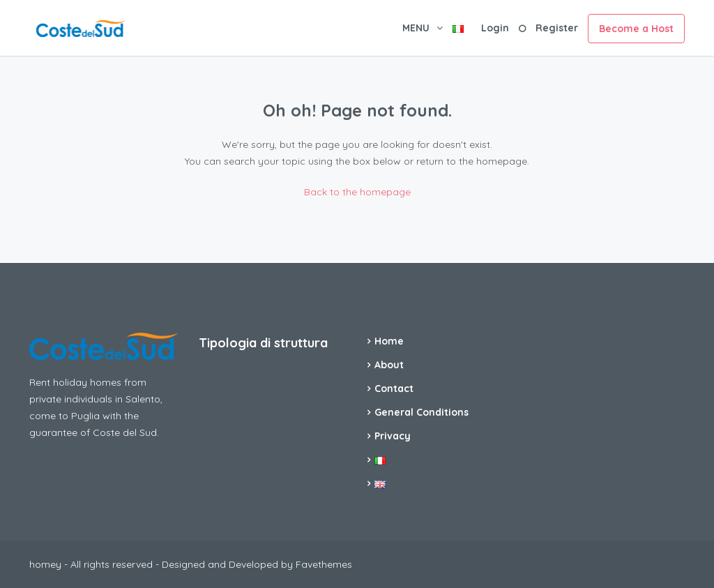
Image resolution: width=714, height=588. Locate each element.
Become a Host (636, 29)
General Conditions (421, 412)
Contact (394, 389)
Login (495, 28)
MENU (416, 28)
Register (557, 28)
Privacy (393, 436)
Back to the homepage (357, 192)
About (389, 365)
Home (389, 341)
